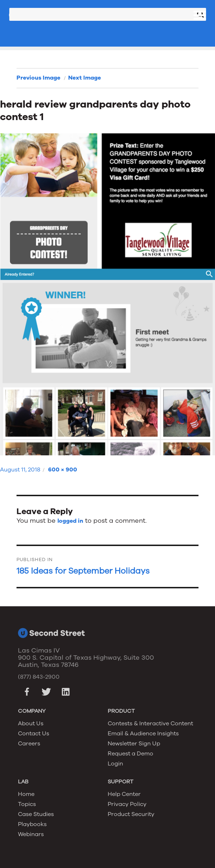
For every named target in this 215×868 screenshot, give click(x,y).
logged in (70, 521)
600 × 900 (63, 470)
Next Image (85, 78)
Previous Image (38, 78)
